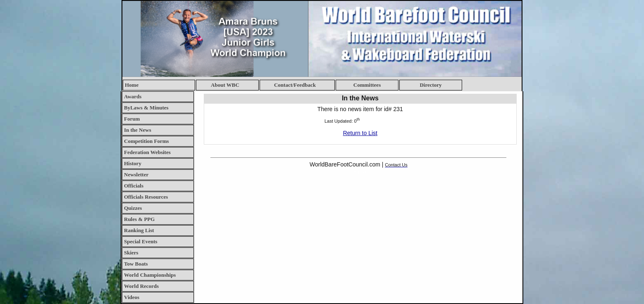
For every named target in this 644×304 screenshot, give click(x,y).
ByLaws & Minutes (146, 108)
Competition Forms (147, 141)
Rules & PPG (139, 219)
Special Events (141, 241)
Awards (133, 96)
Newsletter (136, 175)
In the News (138, 130)
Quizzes (133, 208)
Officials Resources (146, 197)
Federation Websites (147, 152)
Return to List (360, 133)
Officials (134, 186)
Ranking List (139, 230)
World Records (141, 286)
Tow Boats (136, 264)
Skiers (131, 253)
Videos (132, 297)
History (133, 163)
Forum (132, 119)
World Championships (150, 275)
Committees (367, 85)
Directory (431, 85)
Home (132, 85)
